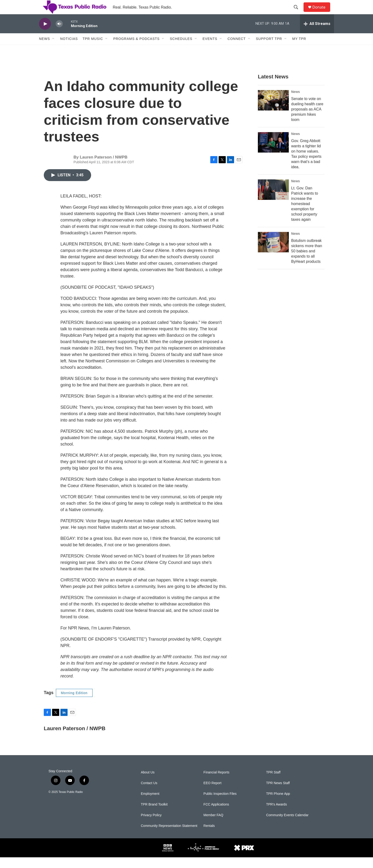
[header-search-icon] (298, 13)
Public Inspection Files (220, 804)
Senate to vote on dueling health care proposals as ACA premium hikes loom (307, 120)
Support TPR (269, 49)
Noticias (69, 49)
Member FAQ (213, 826)
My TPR (299, 49)
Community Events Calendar (287, 826)
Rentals (209, 837)
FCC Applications (216, 815)
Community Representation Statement (169, 837)
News (44, 49)
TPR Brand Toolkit (154, 815)
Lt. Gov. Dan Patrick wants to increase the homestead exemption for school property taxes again (305, 214)
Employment (150, 804)
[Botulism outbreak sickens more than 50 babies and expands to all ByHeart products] (273, 253)
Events (210, 49)
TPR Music (93, 49)
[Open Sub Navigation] (54, 49)
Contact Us (149, 794)
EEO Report (212, 794)
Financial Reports (216, 783)
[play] (45, 35)
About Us (148, 783)
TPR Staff (273, 783)
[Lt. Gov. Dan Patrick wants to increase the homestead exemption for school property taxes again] (273, 200)
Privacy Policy (151, 826)
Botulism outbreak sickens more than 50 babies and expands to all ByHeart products (307, 262)
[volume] (59, 35)
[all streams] (317, 34)
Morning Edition (74, 704)
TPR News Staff (278, 794)
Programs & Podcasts (136, 49)
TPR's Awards (277, 815)
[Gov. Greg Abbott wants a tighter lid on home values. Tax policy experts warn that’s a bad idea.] (273, 153)
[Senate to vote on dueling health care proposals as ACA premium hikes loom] (273, 111)
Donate (322, 12)
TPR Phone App (278, 804)
